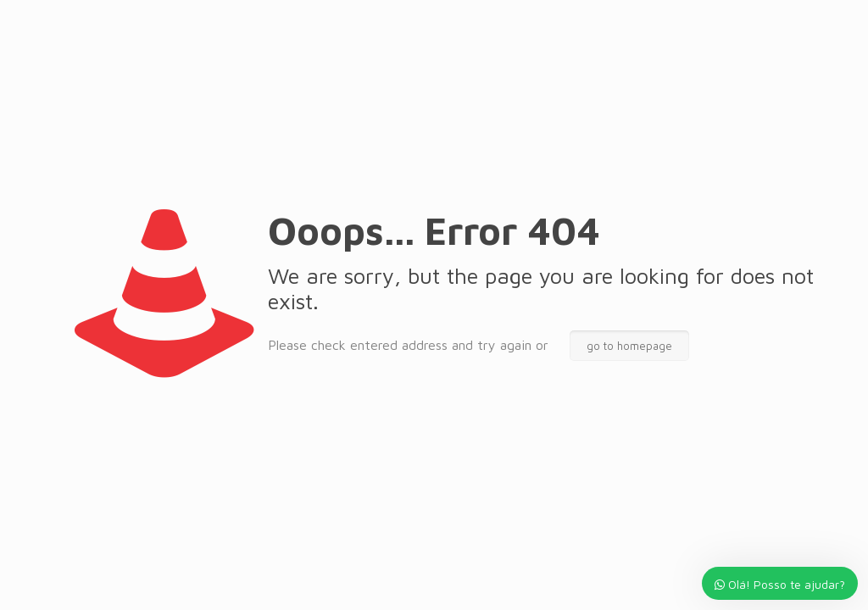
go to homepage (629, 346)
